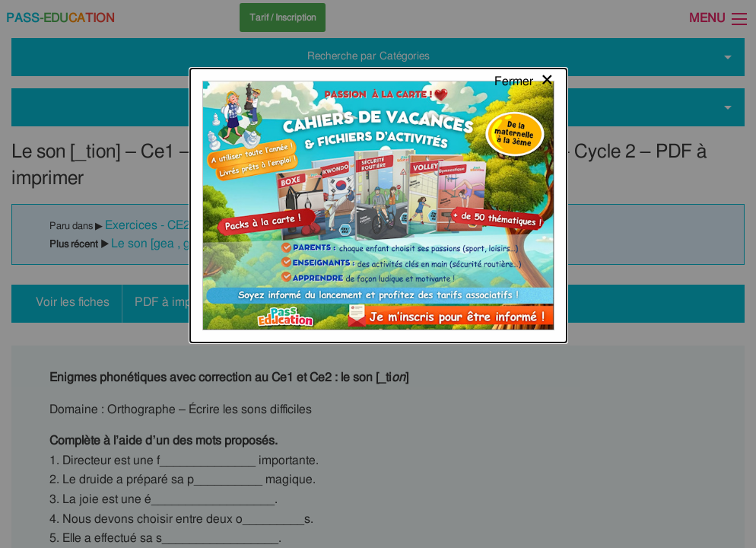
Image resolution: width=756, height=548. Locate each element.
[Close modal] (524, 27)
